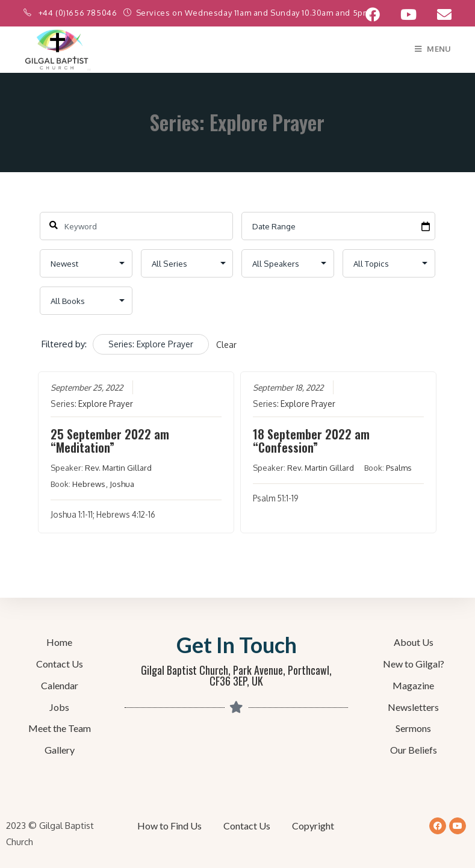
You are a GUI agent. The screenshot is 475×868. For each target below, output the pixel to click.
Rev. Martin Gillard (119, 468)
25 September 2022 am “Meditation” (110, 441)
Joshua (123, 484)
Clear (226, 345)
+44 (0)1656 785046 (79, 13)
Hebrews (89, 484)
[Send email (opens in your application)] (439, 14)
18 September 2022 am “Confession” (312, 441)
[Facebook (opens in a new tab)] (373, 14)
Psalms (399, 468)
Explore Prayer (106, 404)
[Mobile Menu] (433, 49)
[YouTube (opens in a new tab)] (408, 14)
